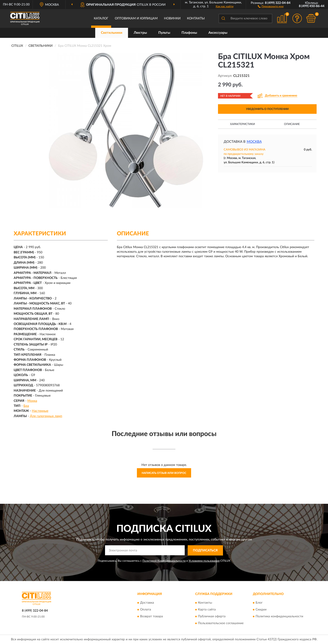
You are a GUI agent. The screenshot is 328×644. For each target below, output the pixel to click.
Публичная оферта (212, 617)
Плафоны (189, 33)
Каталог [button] (101, 18)
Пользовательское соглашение (221, 623)
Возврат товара (151, 617)
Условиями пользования (204, 561)
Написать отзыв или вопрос (164, 473)
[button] (271, 6)
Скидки (261, 610)
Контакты (196, 18)
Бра (26, 406)
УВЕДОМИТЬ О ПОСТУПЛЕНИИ (267, 109)
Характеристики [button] (242, 124)
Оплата (146, 610)
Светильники (112, 33)
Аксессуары (218, 33)
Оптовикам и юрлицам (136, 18)
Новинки (172, 18)
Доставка (147, 603)
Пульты (164, 33)
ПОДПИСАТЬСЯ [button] (205, 551)
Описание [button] (292, 124)
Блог (259, 603)
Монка (32, 401)
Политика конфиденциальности (279, 617)
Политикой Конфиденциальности (164, 561)
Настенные (40, 411)
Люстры (140, 33)
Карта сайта (207, 610)
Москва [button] (254, 142)
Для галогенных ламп (46, 416)
